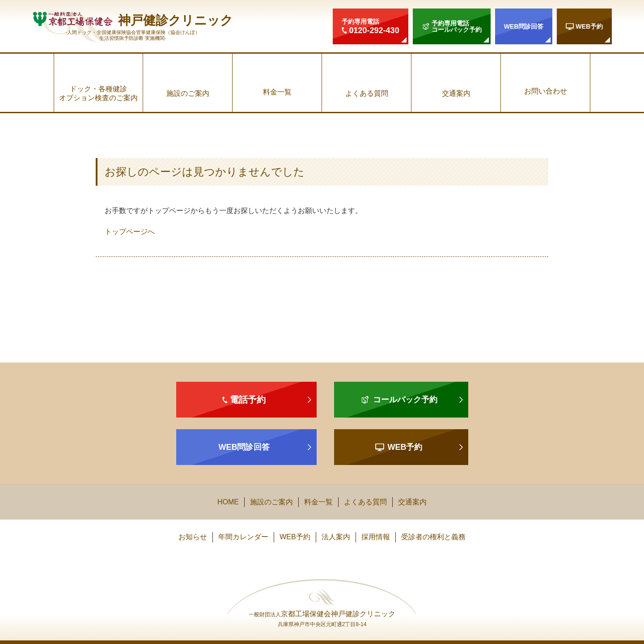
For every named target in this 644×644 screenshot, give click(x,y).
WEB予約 (295, 537)
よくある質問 (367, 93)
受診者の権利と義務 (433, 537)
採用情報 (376, 537)
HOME (228, 502)
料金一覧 (277, 92)
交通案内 (456, 93)
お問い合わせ (546, 91)
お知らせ (193, 537)
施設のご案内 (188, 93)
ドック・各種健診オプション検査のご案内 (98, 93)
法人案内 (336, 537)
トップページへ (130, 232)
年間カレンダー (243, 537)
